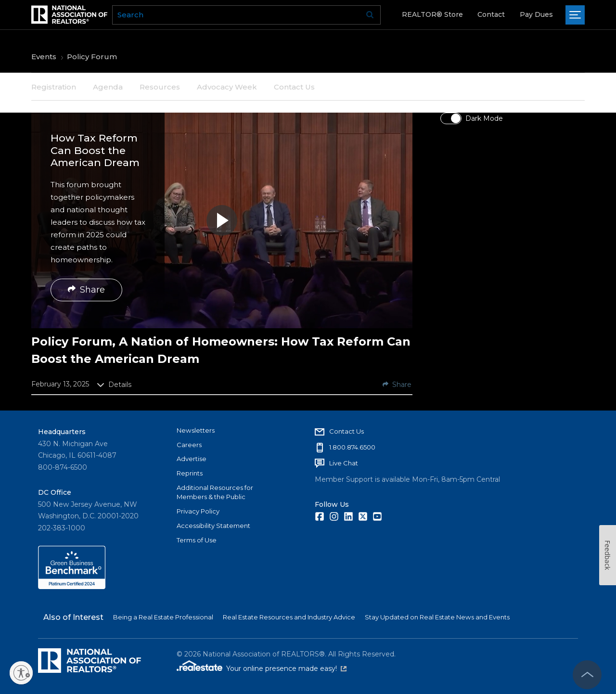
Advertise (192, 459)
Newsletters (196, 430)
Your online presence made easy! (286, 668)
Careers (189, 445)
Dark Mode (484, 118)
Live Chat (344, 463)
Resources (160, 87)
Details (114, 385)
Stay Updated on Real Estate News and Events (437, 617)
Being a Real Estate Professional (163, 617)
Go (370, 15)
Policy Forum (92, 57)
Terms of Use (197, 540)
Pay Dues (536, 14)
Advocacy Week (227, 87)
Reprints (190, 473)
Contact (491, 14)
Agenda (108, 87)
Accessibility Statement (213, 526)
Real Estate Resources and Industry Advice (289, 617)
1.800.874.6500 (352, 447)
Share (86, 290)
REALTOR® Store (432, 14)
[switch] (451, 118)
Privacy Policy (198, 511)
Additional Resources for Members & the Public (215, 492)
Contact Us (294, 87)
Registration (54, 87)
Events (44, 57)
